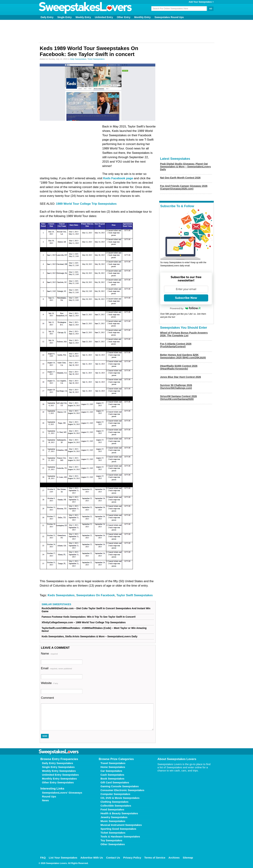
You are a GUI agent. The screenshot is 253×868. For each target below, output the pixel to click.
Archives (174, 858)
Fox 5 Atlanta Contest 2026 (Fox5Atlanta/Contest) (176, 345)
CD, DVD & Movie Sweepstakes (120, 798)
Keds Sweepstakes (61, 595)
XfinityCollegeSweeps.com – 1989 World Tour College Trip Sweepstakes (84, 622)
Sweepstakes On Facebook (95, 595)
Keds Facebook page (118, 178)
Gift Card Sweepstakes (115, 782)
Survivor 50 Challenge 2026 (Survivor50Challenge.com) (176, 387)
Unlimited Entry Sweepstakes (60, 775)
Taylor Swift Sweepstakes (135, 595)
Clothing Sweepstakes (114, 802)
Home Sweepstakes (113, 767)
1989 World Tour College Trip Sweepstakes (86, 204)
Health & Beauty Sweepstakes (119, 813)
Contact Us (113, 858)
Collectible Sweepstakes (116, 806)
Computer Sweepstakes (115, 794)
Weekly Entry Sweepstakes (59, 771)
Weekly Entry (83, 17)
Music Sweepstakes (113, 821)
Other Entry (124, 17)
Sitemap (188, 858)
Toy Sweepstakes (111, 840)
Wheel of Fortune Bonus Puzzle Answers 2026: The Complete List (184, 334)
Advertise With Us (92, 858)
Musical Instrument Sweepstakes (121, 825)
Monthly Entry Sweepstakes (59, 779)
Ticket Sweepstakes (96, 59)
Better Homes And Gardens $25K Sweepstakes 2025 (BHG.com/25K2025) (183, 356)
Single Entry (64, 17)
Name (49, 654)
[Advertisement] (126, 31)
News (45, 800)
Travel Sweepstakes (113, 763)
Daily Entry (47, 17)
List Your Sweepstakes (63, 858)
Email (56, 668)
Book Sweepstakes (112, 779)
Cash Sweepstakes (112, 775)
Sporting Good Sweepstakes (118, 829)
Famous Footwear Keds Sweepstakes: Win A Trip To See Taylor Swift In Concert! (89, 617)
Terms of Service (155, 858)
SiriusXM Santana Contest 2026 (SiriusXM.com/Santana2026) (178, 398)
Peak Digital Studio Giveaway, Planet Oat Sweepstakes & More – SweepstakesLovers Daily (185, 167)
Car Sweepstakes (111, 771)
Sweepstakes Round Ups (169, 17)
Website (49, 683)
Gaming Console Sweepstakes (120, 786)
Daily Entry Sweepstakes (58, 763)
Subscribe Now (186, 298)
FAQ (43, 858)
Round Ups (49, 796)
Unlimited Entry (104, 17)
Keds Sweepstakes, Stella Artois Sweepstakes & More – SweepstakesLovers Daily (90, 636)
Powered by (185, 308)
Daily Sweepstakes (78, 59)
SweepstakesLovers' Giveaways (62, 793)
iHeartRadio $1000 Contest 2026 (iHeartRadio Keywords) (179, 367)
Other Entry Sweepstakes (58, 782)
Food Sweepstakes (112, 809)
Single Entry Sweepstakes (58, 767)
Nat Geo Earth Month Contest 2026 (180, 178)
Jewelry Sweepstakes (114, 817)
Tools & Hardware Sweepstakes (120, 836)
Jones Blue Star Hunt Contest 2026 (181, 377)
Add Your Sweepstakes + (201, 2)
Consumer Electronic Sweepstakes (122, 790)
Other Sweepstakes (113, 844)
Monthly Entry (142, 17)
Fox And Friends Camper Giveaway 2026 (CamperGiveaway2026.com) (184, 187)
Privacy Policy (132, 858)
